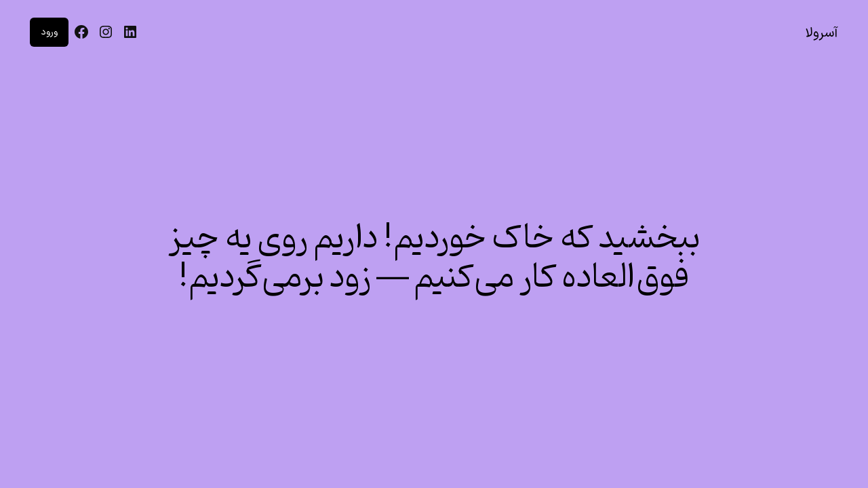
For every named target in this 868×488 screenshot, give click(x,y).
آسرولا (822, 33)
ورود (49, 32)
